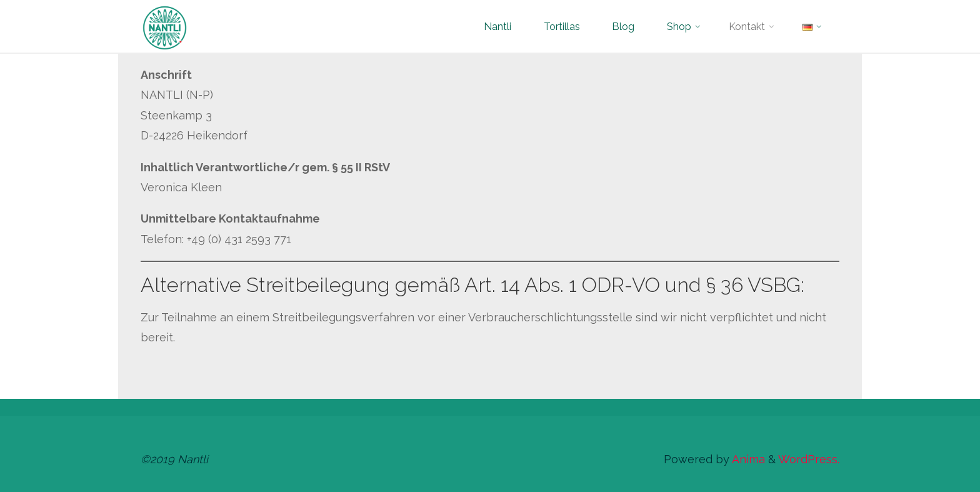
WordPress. (809, 459)
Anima (747, 459)
